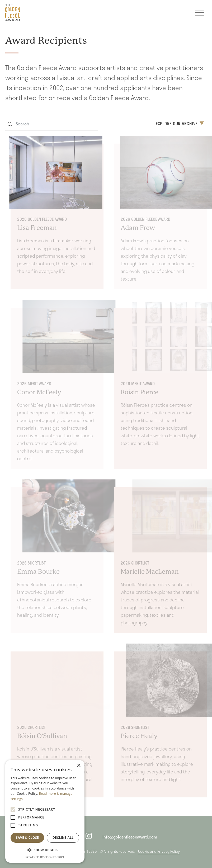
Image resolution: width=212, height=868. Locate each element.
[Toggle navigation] (200, 15)
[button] (45, 850)
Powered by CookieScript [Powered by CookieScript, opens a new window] (45, 857)
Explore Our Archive (180, 123)
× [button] (79, 766)
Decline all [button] (63, 838)
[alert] (45, 811)
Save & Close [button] (27, 838)
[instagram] (89, 837)
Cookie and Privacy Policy (159, 851)
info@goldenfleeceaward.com (130, 837)
